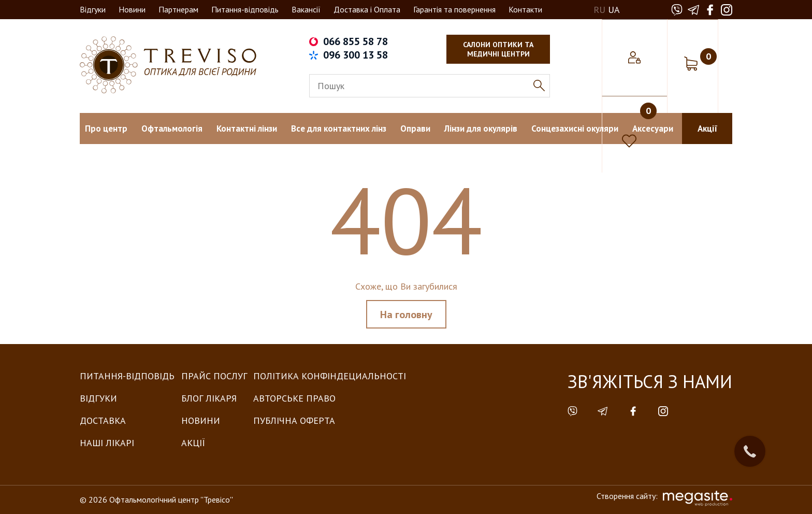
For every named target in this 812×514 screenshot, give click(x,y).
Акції (193, 443)
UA (614, 10)
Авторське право (294, 398)
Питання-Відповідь (127, 376)
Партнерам (178, 9)
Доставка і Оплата (367, 9)
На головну (406, 315)
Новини (132, 9)
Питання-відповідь (245, 9)
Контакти (525, 9)
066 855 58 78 (356, 41)
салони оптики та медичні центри (498, 49)
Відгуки (93, 9)
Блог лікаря (209, 398)
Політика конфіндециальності (330, 376)
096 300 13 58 (356, 55)
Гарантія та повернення (454, 9)
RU (599, 10)
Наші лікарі (107, 443)
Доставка (103, 420)
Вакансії (306, 9)
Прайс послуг (214, 376)
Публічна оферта (294, 420)
